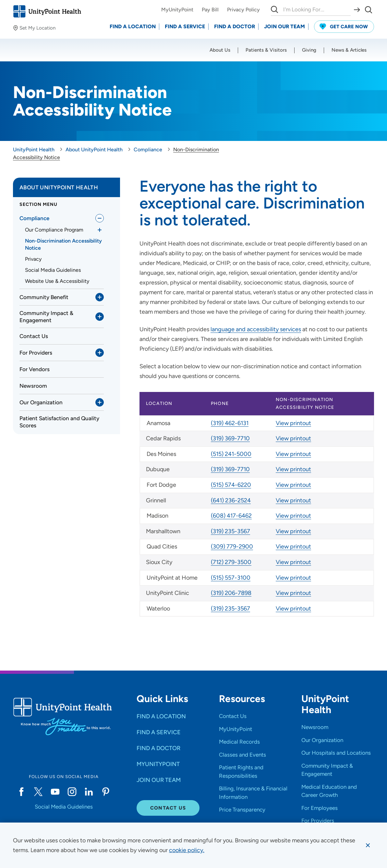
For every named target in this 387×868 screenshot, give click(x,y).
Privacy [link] (33, 259)
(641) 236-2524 (231, 500)
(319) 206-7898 (231, 593)
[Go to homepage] (47, 11)
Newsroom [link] (33, 386)
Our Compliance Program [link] (54, 230)
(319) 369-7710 (230, 438)
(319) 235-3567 (230, 531)
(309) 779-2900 (232, 547)
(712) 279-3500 (231, 562)
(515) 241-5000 (231, 454)
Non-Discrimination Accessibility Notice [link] (63, 244)
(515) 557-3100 (231, 578)
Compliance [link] (34, 218)
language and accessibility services (256, 329)
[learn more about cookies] (187, 850)
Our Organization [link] (41, 402)
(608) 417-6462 (231, 516)
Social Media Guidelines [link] (53, 270)
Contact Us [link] (34, 336)
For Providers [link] (36, 353)
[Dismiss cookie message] (368, 845)
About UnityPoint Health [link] (59, 187)
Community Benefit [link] (44, 297)
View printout (293, 423)
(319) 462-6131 (230, 423)
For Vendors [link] (35, 369)
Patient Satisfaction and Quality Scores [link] (59, 422)
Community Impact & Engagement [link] (46, 317)
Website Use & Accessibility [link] (57, 281)
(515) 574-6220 (231, 485)
